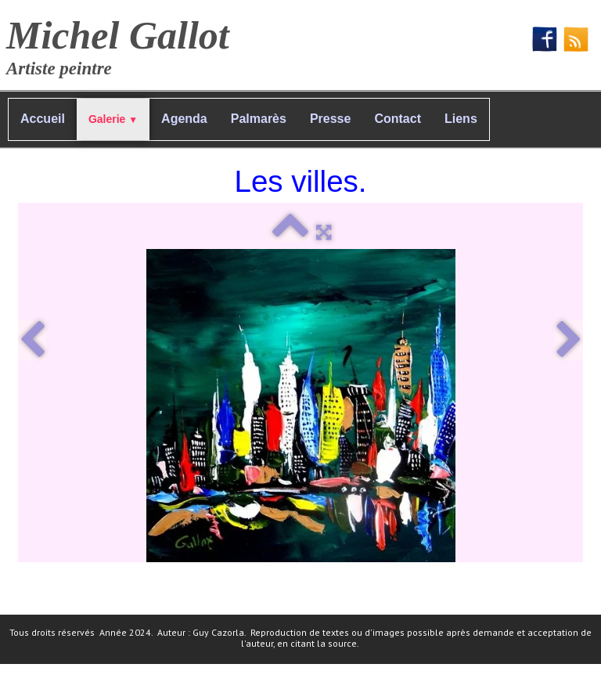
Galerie (113, 119)
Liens (461, 119)
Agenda (184, 119)
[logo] (124, 43)
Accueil (43, 119)
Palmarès (259, 119)
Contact (398, 119)
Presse (331, 119)
